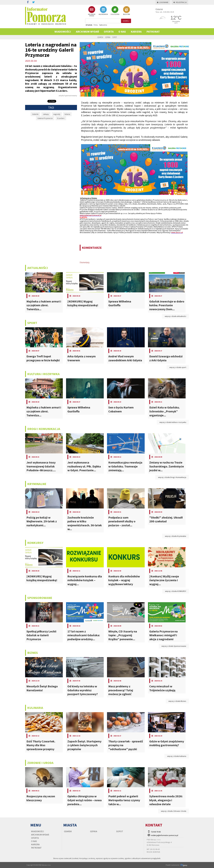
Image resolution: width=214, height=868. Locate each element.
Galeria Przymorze (45, 118)
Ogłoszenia (103, 25)
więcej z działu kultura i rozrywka (173, 422)
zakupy (46, 114)
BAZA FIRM (127, 11)
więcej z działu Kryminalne (176, 536)
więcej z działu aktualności (175, 316)
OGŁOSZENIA (115, 11)
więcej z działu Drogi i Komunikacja (172, 477)
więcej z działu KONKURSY (176, 591)
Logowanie (163, 2)
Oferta (109, 32)
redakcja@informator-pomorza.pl (164, 835)
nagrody (57, 114)
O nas (122, 32)
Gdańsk (100, 37)
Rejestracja (180, 2)
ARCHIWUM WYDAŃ (92, 11)
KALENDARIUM (103, 11)
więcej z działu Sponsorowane (174, 646)
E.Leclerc (61, 118)
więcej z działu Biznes (177, 701)
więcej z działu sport (178, 367)
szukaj (126, 21)
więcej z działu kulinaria (177, 756)
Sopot (115, 37)
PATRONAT (153, 32)
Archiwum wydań (87, 32)
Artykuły (89, 25)
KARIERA (136, 32)
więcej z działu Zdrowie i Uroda (174, 811)
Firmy (96, 25)
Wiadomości (63, 32)
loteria (67, 114)
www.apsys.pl (177, 232)
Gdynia (108, 37)
